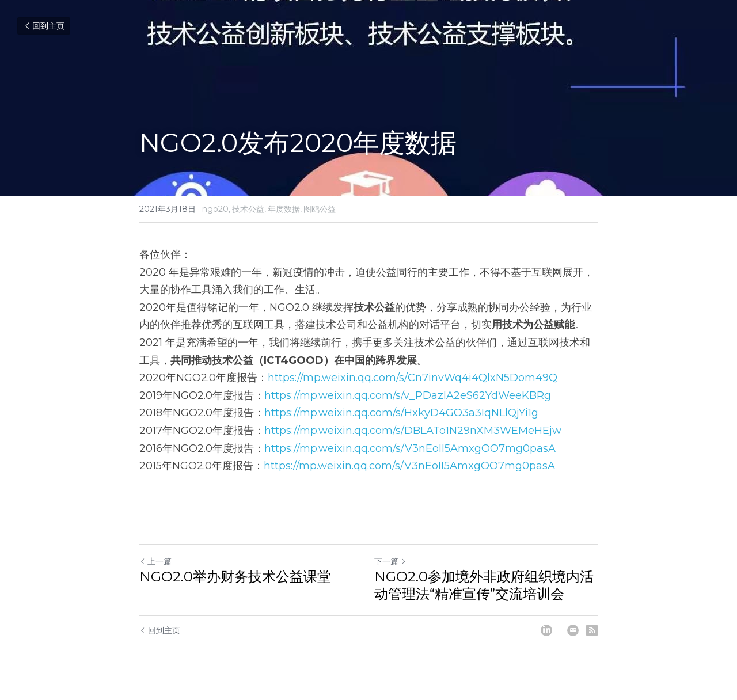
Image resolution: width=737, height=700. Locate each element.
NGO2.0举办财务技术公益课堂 (235, 577)
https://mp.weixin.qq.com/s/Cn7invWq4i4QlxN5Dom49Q (413, 378)
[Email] (573, 630)
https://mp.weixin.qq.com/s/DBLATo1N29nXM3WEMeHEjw (413, 431)
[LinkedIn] (546, 630)
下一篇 (390, 561)
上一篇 (155, 561)
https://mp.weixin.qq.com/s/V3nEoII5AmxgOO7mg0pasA (410, 448)
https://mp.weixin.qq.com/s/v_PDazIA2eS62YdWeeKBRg (408, 395)
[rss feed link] (592, 630)
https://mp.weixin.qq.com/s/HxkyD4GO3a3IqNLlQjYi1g (401, 413)
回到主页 (44, 26)
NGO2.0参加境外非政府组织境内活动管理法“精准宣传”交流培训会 (484, 585)
